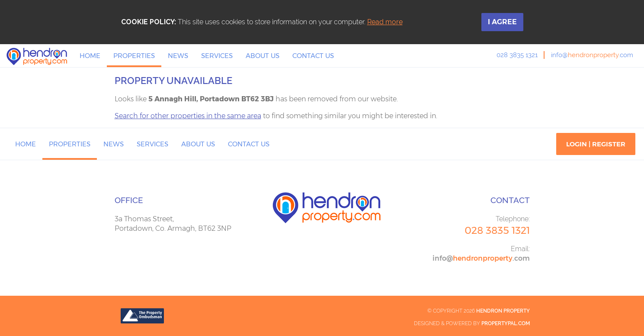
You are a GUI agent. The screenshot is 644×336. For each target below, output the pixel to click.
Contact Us (313, 56)
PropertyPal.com (506, 323)
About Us (263, 56)
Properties (134, 56)
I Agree (502, 22)
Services (217, 56)
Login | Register (596, 144)
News (178, 56)
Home (90, 56)
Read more (385, 22)
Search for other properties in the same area (188, 116)
